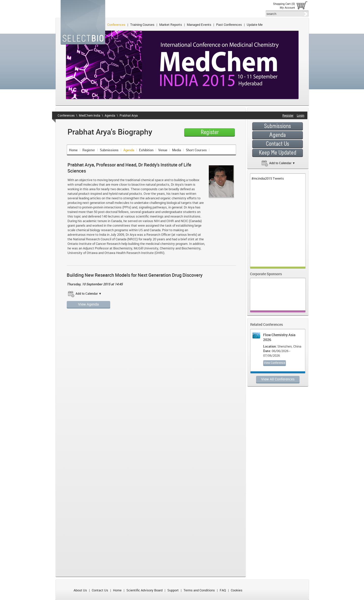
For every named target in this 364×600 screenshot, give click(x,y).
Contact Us (100, 590)
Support (173, 590)
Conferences (116, 25)
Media (177, 150)
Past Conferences (229, 25)
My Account (287, 7)
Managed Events (199, 25)
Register (89, 150)
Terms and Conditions (199, 590)
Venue (163, 150)
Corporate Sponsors (266, 274)
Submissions (109, 150)
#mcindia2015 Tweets (268, 178)
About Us (80, 590)
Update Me (255, 25)
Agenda (110, 115)
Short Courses (196, 150)
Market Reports (171, 25)
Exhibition (146, 150)
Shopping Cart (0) (284, 4)
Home (73, 150)
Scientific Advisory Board (144, 590)
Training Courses (142, 25)
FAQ (223, 590)
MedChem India (90, 115)
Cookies (237, 590)
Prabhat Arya (129, 115)
